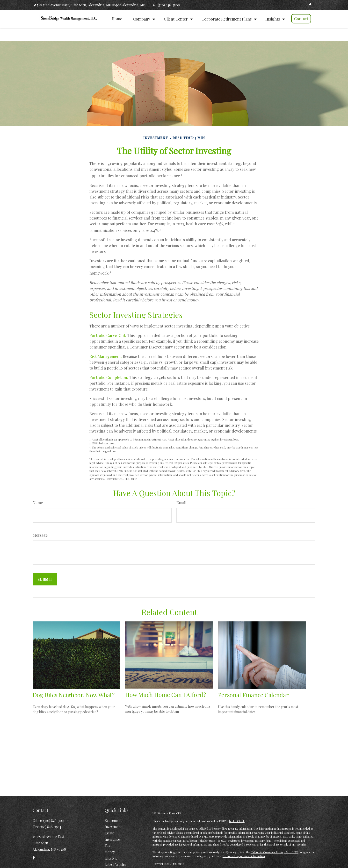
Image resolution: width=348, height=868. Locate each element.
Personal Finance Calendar (253, 695)
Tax (107, 846)
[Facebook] (310, 5)
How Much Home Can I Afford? (166, 695)
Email (181, 503)
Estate (109, 833)
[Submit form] (45, 579)
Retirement (113, 821)
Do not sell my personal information (244, 856)
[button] (117, 19)
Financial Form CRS (169, 813)
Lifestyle (111, 858)
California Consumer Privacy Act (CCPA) (275, 852)
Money (110, 852)
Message (40, 535)
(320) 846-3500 (166, 5)
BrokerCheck (237, 821)
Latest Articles (115, 864)
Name (38, 503)
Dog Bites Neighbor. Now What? (74, 695)
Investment (113, 827)
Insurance (112, 839)
